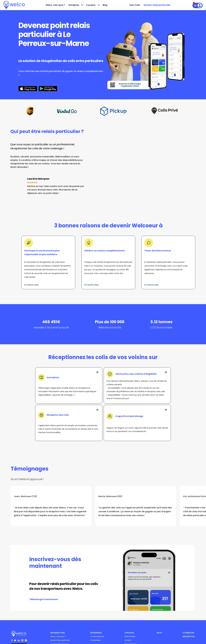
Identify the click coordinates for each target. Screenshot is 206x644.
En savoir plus (31, 285)
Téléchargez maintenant (44, 599)
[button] (75, 5)
